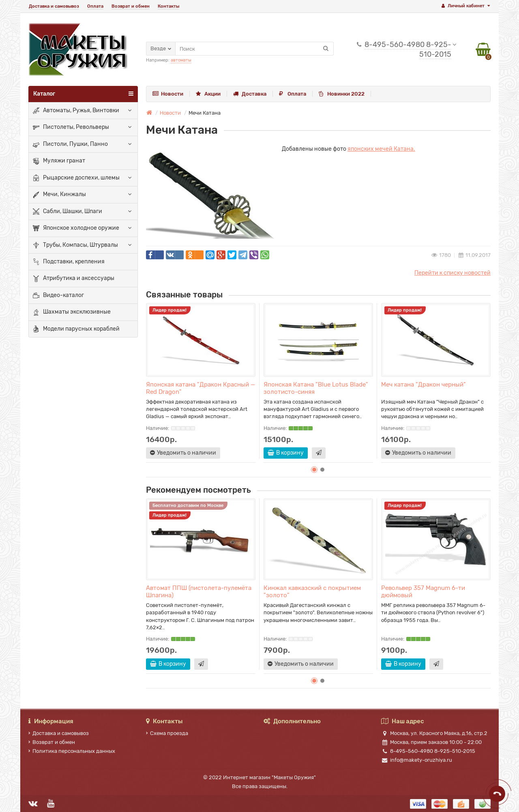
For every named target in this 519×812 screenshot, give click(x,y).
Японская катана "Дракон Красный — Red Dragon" (201, 388)
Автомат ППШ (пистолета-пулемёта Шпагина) (199, 592)
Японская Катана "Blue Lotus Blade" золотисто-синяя (316, 388)
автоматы (181, 60)
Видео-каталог (58, 295)
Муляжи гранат (59, 161)
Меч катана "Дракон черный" (424, 385)
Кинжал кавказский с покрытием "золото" (312, 592)
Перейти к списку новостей (453, 273)
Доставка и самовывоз (54, 6)
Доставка (250, 94)
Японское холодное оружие (76, 229)
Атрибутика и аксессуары (74, 279)
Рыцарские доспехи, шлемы (76, 178)
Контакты (168, 6)
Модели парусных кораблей (76, 329)
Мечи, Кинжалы (59, 195)
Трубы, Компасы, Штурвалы (75, 245)
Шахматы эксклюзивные (72, 312)
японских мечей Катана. (381, 149)
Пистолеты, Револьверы (71, 128)
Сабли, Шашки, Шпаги (68, 212)
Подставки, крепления (69, 262)
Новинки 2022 (342, 94)
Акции (208, 94)
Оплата (95, 6)
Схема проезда (167, 733)
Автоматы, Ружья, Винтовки (76, 111)
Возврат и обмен (131, 6)
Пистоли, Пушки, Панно (70, 144)
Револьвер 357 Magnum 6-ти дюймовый (423, 592)
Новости (168, 94)
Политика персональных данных (72, 751)
